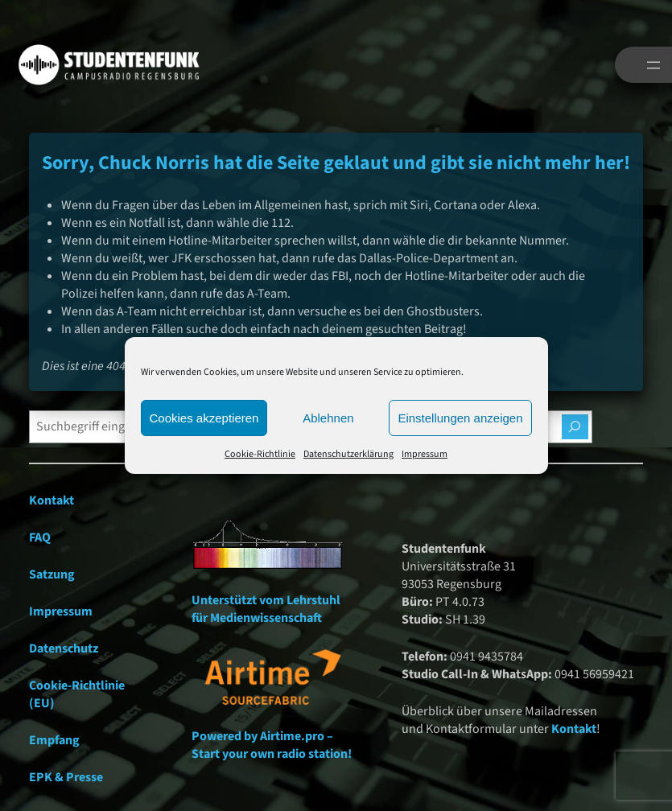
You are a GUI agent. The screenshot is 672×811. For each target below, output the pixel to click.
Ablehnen (328, 418)
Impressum (425, 454)
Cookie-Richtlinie (260, 454)
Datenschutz (64, 648)
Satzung (52, 574)
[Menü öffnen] (653, 65)
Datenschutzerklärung (348, 454)
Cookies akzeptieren (204, 418)
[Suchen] (575, 427)
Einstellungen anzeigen (460, 418)
